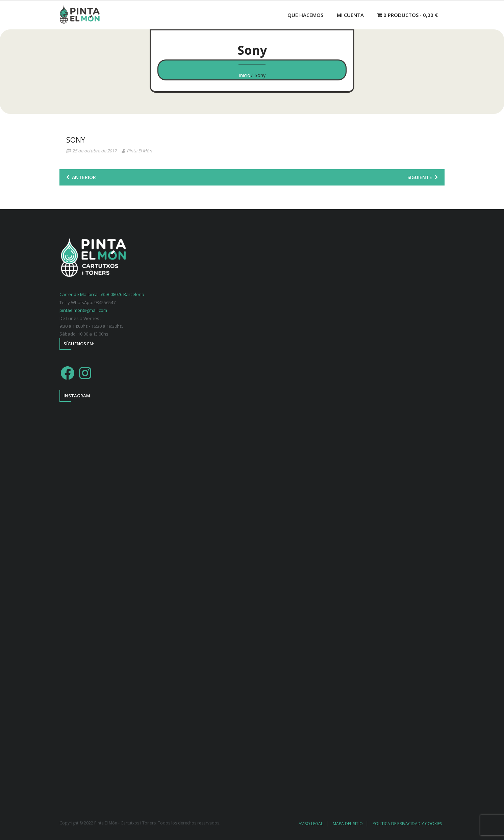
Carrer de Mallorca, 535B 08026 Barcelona (102, 294)
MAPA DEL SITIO (348, 824)
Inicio (245, 75)
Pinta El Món (139, 151)
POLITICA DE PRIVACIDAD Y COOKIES (407, 824)
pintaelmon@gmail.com (83, 310)
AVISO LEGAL (311, 824)
